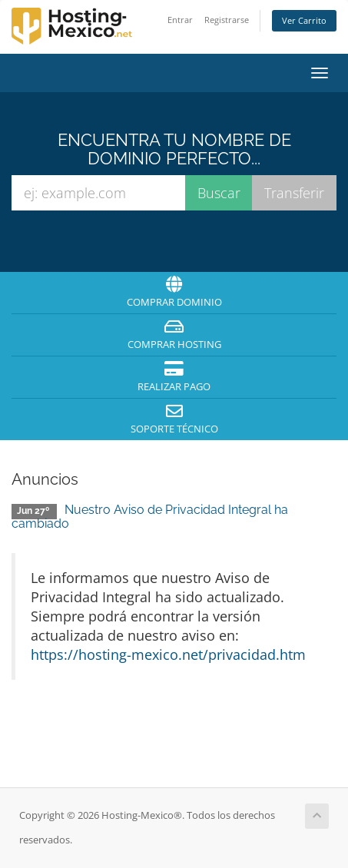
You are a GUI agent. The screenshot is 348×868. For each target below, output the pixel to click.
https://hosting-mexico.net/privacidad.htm (168, 654)
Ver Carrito (304, 20)
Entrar (180, 20)
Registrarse (227, 20)
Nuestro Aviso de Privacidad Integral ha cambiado (150, 517)
